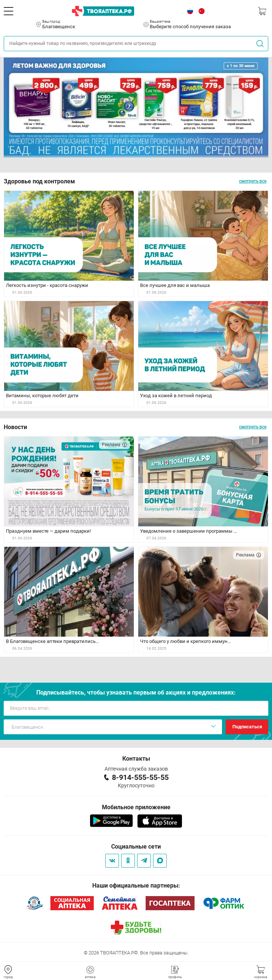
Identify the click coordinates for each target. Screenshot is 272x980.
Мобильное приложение (136, 807)
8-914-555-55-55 (140, 777)
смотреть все (253, 181)
